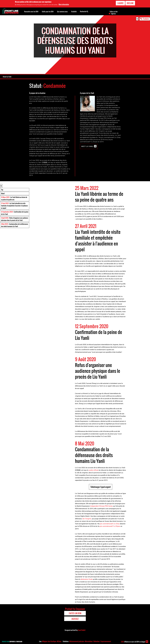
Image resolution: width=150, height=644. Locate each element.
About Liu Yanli (7, 77)
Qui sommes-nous (62, 12)
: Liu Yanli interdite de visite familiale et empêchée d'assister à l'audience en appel (14, 206)
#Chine (59, 641)
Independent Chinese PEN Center (101, 506)
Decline (130, 3)
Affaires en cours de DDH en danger (133, 642)
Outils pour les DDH (48, 12)
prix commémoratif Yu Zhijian (110, 526)
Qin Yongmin (87, 519)
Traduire (146, 19)
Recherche (84, 11)
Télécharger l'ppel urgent (101, 487)
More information (64, 4)
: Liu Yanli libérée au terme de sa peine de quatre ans (14, 198)
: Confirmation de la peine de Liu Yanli (15, 213)
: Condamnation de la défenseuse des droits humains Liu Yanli (15, 225)
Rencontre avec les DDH (31, 12)
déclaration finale (87, 579)
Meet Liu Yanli (87, 146)
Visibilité (74, 12)
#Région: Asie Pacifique (49, 641)
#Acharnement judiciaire (77, 641)
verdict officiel (93, 470)
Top (2, 190)
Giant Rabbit (82, 630)
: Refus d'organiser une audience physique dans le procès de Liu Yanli (15, 219)
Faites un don (114, 12)
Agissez (113, 14)
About (3, 193)
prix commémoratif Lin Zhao (110, 524)
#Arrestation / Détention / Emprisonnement (98, 641)
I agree (120, 3)
